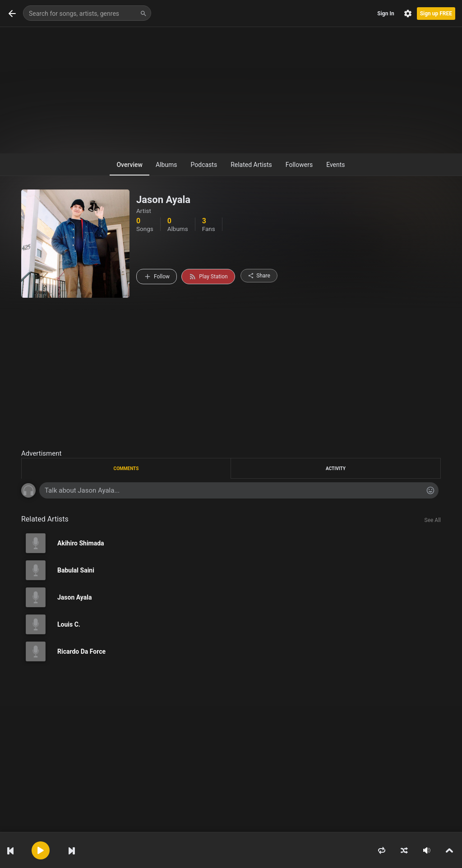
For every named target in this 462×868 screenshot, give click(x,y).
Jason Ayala (74, 597)
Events (335, 165)
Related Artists (251, 165)
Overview (129, 165)
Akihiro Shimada (81, 543)
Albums (166, 165)
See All (433, 520)
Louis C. (69, 624)
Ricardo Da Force (81, 651)
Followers (299, 165)
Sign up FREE (436, 14)
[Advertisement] (231, 90)
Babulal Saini (76, 570)
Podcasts (204, 165)
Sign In (386, 14)
